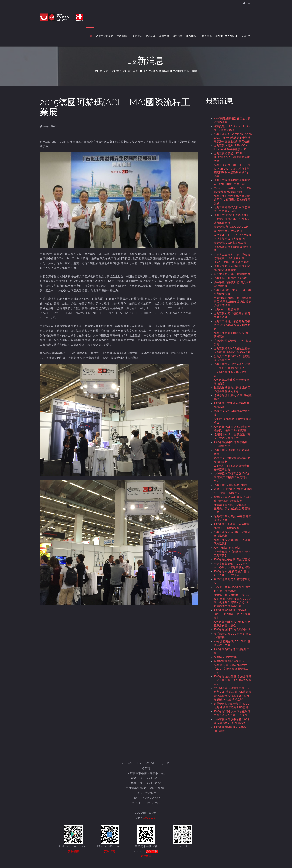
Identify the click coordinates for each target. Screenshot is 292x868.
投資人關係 (206, 36)
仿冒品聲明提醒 (105, 36)
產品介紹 (151, 36)
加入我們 (245, 36)
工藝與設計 (123, 36)
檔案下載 (164, 36)
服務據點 (191, 36)
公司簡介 (137, 36)
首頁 (90, 36)
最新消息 (178, 36)
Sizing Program (226, 36)
